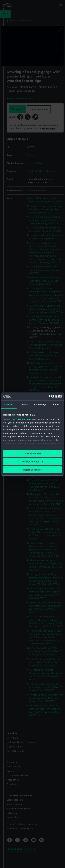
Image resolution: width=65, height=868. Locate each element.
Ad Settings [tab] (40, 404)
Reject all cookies (32, 470)
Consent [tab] (9, 404)
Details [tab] (24, 404)
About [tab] (56, 404)
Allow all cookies (33, 453)
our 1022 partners (22, 419)
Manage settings (33, 461)
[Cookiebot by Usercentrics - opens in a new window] (49, 396)
